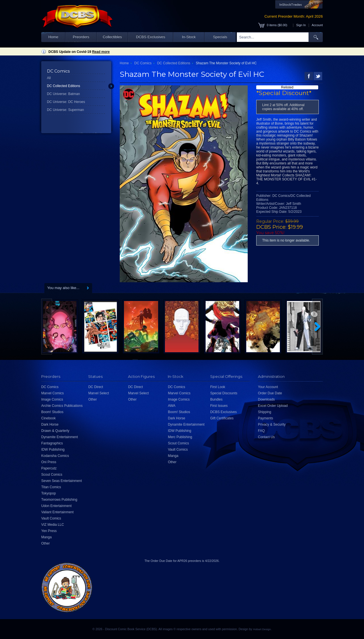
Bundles (216, 399)
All (49, 78)
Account (317, 25)
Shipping (265, 412)
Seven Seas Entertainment (62, 481)
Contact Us (266, 437)
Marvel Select (99, 393)
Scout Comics (52, 475)
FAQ (261, 431)
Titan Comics (51, 487)
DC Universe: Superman (65, 110)
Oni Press (49, 462)
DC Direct (96, 387)
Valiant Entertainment (57, 512)
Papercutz (49, 468)
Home (53, 37)
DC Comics (143, 63)
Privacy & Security (272, 424)
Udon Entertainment (56, 506)
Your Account (268, 387)
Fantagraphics (52, 443)
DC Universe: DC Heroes (66, 102)
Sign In (301, 25)
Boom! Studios (52, 412)
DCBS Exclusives (151, 37)
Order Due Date (270, 393)
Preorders (81, 37)
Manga (46, 537)
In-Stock (189, 37)
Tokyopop (48, 493)
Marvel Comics (52, 393)
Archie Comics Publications (62, 406)
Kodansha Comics (55, 456)
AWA (171, 406)
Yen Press (49, 531)
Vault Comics (51, 518)
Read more (101, 52)
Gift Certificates (222, 418)
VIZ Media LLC (53, 525)
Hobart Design (262, 629)
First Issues (219, 406)
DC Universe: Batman (63, 94)
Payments (265, 418)
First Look (218, 387)
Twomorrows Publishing (59, 500)
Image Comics (52, 399)
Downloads (266, 399)
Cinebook (48, 418)
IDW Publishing (53, 450)
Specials (220, 37)
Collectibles (112, 37)
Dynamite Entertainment (60, 437)
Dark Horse (50, 424)
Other (45, 543)
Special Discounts (224, 393)
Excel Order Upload (273, 406)
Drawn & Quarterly (55, 431)
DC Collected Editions (64, 86)
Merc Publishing (180, 437)
